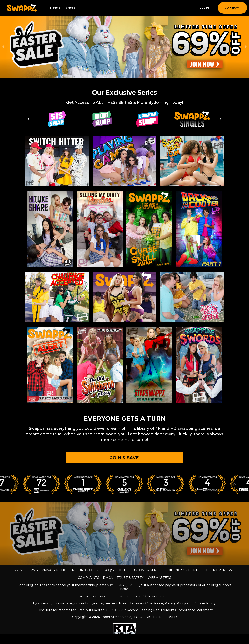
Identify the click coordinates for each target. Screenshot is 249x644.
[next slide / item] (246, 47)
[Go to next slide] (235, 485)
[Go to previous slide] (14, 485)
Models (55, 8)
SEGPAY (120, 585)
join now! (232, 8)
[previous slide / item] (3, 47)
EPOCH (133, 585)
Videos (70, 8)
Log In (204, 8)
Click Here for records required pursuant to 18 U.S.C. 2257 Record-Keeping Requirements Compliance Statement (125, 610)
